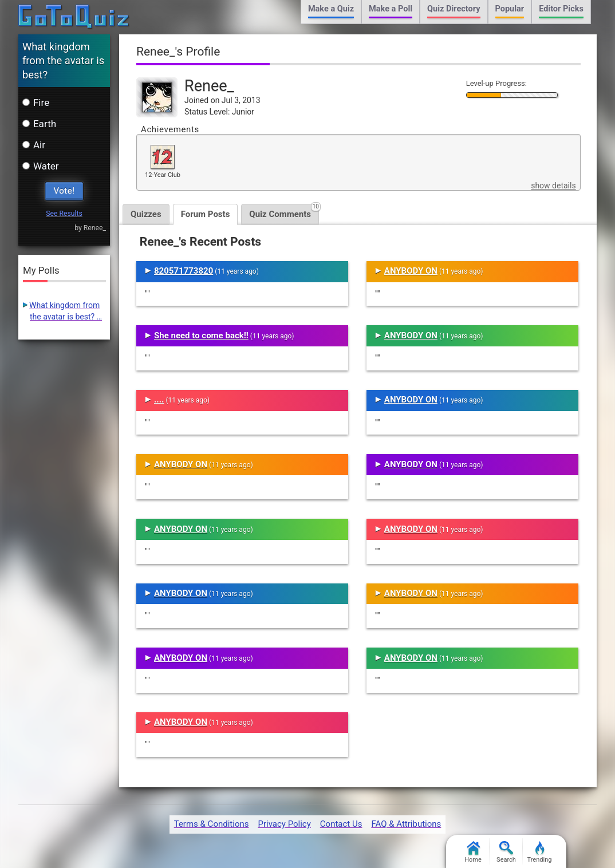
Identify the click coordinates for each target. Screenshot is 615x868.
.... (159, 400)
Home (473, 852)
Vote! (64, 191)
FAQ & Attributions (406, 824)
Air (34, 145)
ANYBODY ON (181, 464)
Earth (39, 124)
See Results (64, 214)
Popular (510, 9)
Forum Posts (206, 214)
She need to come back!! (201, 336)
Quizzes (146, 214)
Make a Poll (391, 9)
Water (41, 166)
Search (506, 852)
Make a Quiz (331, 9)
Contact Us (341, 824)
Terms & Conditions (212, 824)
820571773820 (184, 271)
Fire (36, 102)
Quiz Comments (284, 212)
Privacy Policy (284, 824)
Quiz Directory (454, 9)
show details (553, 186)
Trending (540, 852)
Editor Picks (561, 9)
